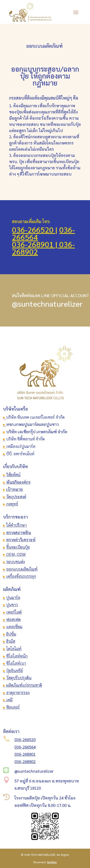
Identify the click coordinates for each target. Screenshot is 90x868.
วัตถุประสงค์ (16, 497)
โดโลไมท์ (14, 648)
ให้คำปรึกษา (16, 525)
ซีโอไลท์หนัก (17, 656)
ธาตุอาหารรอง (18, 692)
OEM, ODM (16, 554)
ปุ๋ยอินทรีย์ (15, 670)
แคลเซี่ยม (14, 627)
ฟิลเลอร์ (13, 707)
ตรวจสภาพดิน (19, 532)
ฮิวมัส (11, 641)
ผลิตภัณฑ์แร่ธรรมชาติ (24, 685)
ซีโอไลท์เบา (16, 663)
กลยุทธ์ (12, 504)
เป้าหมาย (15, 489)
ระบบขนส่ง (15, 562)
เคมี (9, 700)
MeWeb (52, 862)
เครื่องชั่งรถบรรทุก (21, 576)
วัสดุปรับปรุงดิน (19, 678)
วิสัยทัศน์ (13, 475)
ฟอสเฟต (13, 619)
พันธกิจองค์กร (18, 482)
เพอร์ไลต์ (14, 612)
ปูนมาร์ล (13, 597)
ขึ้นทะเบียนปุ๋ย (18, 547)
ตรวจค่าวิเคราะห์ (21, 540)
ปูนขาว (12, 605)
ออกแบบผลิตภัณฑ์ (22, 569)
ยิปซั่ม (11, 634)
